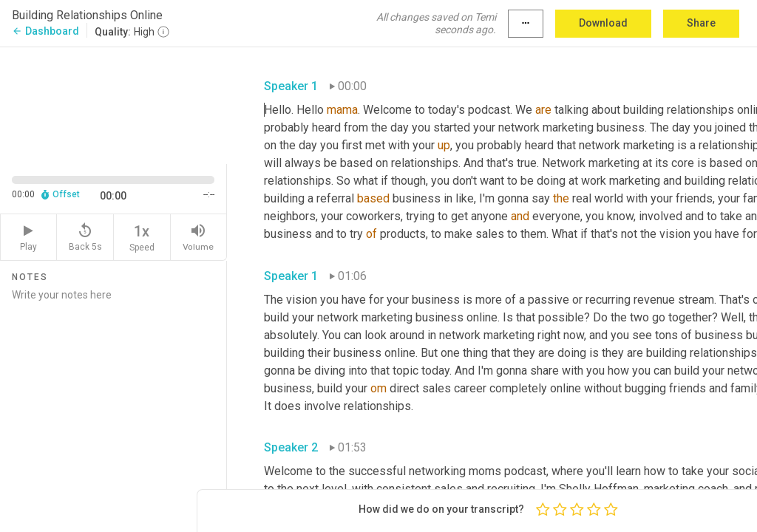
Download (603, 23)
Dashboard (45, 31)
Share (701, 23)
